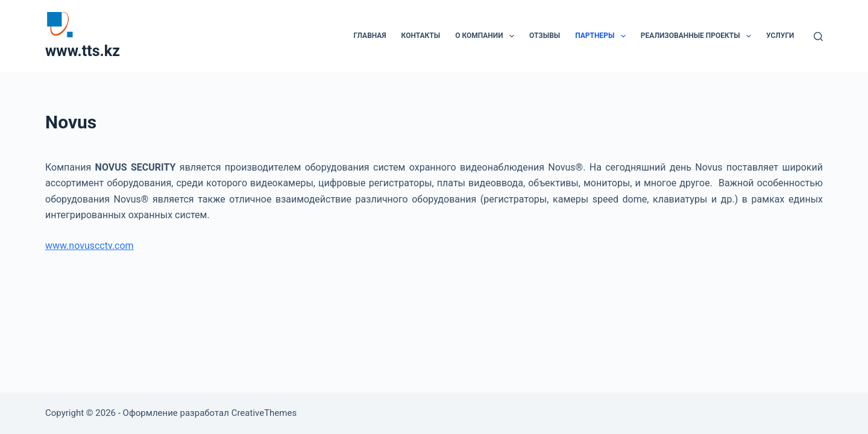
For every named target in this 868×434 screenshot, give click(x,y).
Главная (370, 36)
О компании (487, 36)
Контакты (421, 36)
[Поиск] (818, 36)
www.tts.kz (83, 51)
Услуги (780, 36)
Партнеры (603, 36)
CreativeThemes (264, 413)
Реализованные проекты (698, 36)
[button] (512, 36)
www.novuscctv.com (90, 246)
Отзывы (545, 36)
